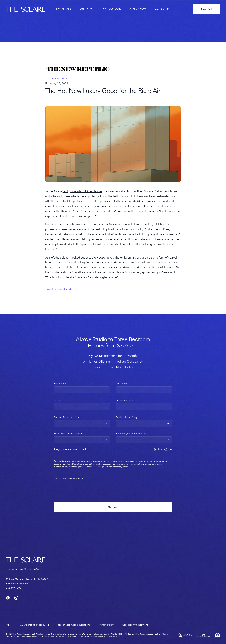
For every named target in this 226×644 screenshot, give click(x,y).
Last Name (144, 388)
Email (82, 405)
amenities (86, 9)
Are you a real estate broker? (70, 449)
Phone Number (144, 405)
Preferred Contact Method (82, 438)
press (9, 625)
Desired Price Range (144, 421)
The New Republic (57, 79)
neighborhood (111, 9)
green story (138, 9)
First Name (82, 388)
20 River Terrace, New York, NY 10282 (27, 579)
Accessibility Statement (135, 625)
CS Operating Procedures (34, 625)
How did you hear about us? (144, 438)
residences (64, 9)
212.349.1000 (13, 588)
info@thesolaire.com (17, 584)
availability (162, 9)
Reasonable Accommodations (74, 625)
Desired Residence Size (82, 421)
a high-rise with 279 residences (83, 191)
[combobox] (82, 424)
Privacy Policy (106, 625)
